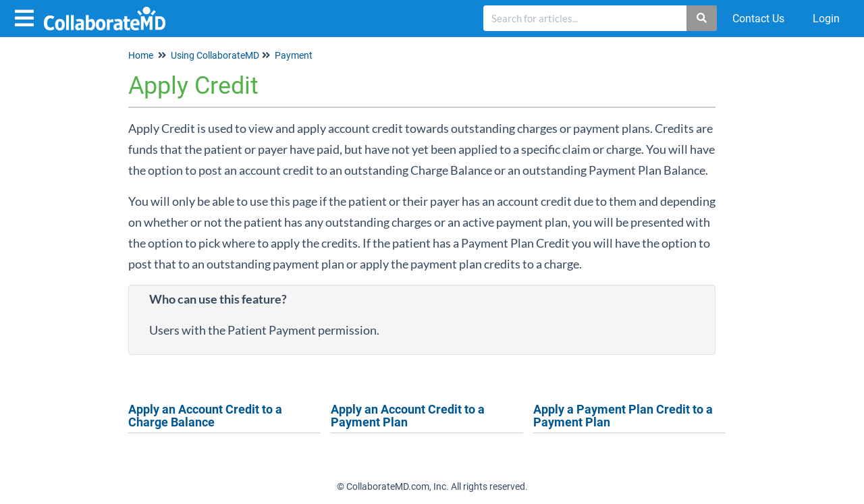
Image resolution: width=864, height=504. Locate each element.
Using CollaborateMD (215, 55)
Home (141, 55)
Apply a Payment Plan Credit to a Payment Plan (623, 416)
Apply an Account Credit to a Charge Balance (205, 416)
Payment (294, 55)
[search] (585, 18)
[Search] (702, 18)
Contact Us (758, 19)
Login (826, 19)
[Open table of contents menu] (27, 17)
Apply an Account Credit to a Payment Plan (408, 416)
